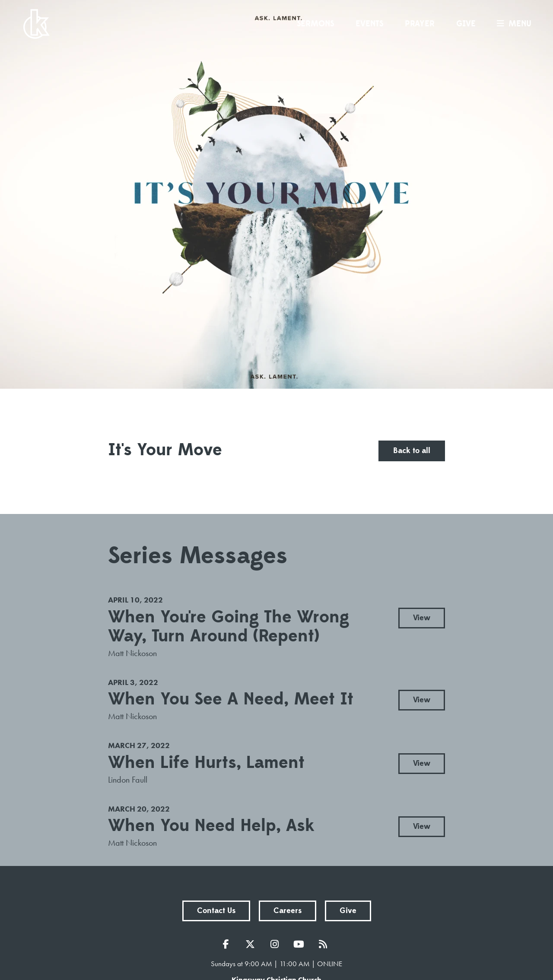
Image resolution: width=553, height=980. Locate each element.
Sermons (315, 24)
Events (369, 24)
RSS (325, 944)
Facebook (228, 944)
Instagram (276, 944)
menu (512, 24)
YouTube (301, 944)
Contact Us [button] (216, 911)
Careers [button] (288, 911)
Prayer (420, 24)
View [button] (422, 618)
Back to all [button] (412, 451)
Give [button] (348, 911)
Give (466, 24)
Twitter (252, 944)
